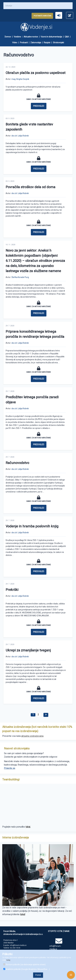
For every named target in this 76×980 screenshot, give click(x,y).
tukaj (8, 960)
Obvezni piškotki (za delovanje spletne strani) (24, 964)
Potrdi (38, 975)
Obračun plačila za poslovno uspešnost (36, 73)
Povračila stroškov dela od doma (30, 187)
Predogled (39, 106)
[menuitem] (9, 37)
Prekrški (12, 590)
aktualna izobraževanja (32, 736)
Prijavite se (10, 768)
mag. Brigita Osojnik (20, 79)
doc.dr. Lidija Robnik (20, 136)
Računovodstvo (17, 463)
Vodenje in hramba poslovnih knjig (32, 526)
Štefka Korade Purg (20, 277)
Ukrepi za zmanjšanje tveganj (28, 650)
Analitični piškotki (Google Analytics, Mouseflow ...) (27, 969)
